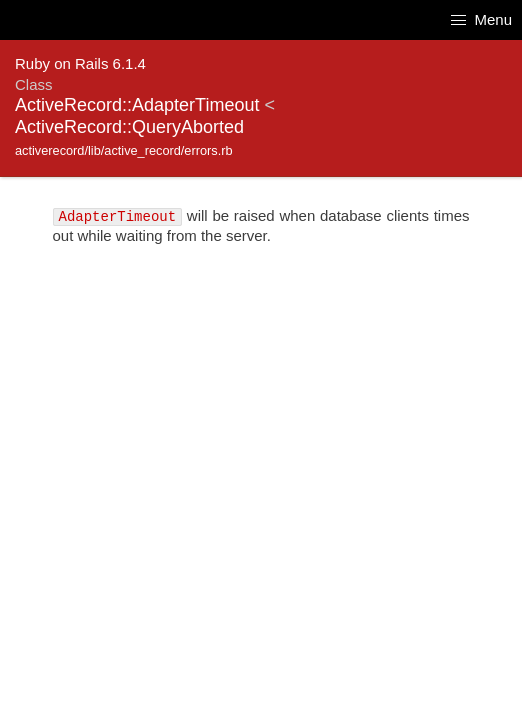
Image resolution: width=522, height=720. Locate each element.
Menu (481, 19)
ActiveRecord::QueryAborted (129, 127)
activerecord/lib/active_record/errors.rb (124, 150)
